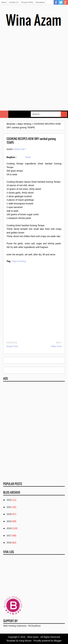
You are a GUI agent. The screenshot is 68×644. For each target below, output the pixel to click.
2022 (9, 500)
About (4, 2)
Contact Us (14, 2)
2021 (9, 507)
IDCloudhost (34, 626)
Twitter (61, 2)
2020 (9, 514)
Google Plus (66, 2)
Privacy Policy (27, 2)
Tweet (28, 157)
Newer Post (12, 346)
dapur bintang (19, 261)
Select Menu (4, 114)
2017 (9, 536)
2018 (9, 528)
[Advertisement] (34, 72)
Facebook (56, 2)
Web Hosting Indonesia (15, 626)
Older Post (56, 346)
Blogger (58, 641)
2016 (9, 543)
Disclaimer (40, 2)
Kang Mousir (25, 641)
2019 (9, 521)
